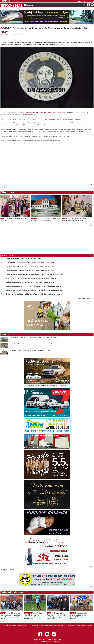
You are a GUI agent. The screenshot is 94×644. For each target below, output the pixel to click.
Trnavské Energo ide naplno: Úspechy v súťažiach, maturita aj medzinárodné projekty (35, 274)
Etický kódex (61, 625)
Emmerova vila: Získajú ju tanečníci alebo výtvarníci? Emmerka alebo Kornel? (46, 219)
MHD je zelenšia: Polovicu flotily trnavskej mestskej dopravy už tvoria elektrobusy (31, 278)
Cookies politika (88, 627)
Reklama (68, 625)
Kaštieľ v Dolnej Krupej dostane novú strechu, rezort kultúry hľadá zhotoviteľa (33, 338)
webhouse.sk (55, 641)
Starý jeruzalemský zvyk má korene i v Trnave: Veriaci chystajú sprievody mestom (35, 294)
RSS (73, 625)
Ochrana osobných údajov (49, 625)
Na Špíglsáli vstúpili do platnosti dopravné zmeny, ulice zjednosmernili (30, 282)
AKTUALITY (4, 35)
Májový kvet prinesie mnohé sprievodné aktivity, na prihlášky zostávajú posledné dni (35, 290)
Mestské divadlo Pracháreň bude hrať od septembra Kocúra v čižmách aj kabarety (34, 286)
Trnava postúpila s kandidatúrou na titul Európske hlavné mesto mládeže (31, 270)
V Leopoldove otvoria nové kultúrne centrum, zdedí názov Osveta (29, 350)
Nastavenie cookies (86, 625)
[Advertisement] (17, 240)
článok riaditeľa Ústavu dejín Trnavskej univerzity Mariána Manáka (41, 113)
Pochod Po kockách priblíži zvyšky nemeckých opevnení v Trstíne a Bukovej (32, 344)
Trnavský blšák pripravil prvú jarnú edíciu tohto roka (24, 258)
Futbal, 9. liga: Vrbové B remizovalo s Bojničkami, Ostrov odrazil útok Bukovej (34, 616)
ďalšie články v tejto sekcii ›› (86, 299)
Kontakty (77, 625)
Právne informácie (36, 625)
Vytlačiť (90, 184)
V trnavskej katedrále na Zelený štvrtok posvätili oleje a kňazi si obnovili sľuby (76, 219)
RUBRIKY (30, 5)
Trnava (9, 35)
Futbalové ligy (28, 613)
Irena (92, 1)
